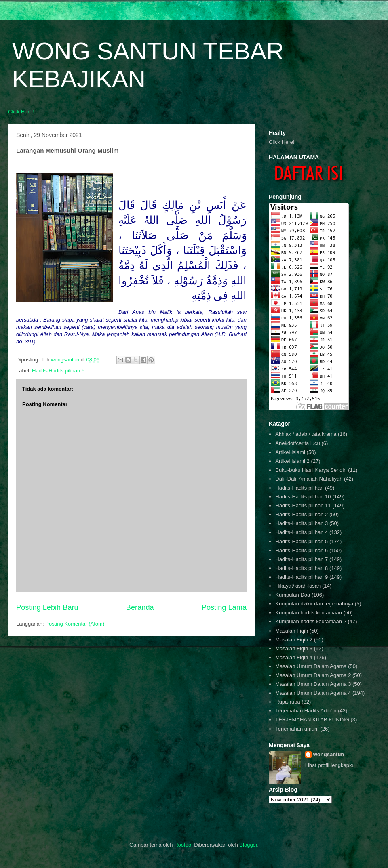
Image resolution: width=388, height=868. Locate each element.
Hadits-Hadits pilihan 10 (303, 497)
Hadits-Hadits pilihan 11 (303, 505)
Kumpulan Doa (293, 595)
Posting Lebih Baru (47, 607)
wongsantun (329, 754)
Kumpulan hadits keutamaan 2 (311, 621)
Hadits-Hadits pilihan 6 (302, 550)
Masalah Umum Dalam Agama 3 (313, 684)
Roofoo (183, 845)
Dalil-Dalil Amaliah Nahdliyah (309, 479)
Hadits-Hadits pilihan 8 (302, 568)
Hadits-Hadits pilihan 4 (302, 532)
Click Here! (21, 112)
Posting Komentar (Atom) (75, 624)
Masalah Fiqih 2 (294, 640)
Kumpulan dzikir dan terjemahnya (314, 604)
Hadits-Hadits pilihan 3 (302, 523)
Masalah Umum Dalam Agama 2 (313, 675)
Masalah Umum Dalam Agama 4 (313, 693)
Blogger (248, 845)
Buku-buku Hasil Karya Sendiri (311, 470)
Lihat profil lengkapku (330, 765)
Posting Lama (224, 607)
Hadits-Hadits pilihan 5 (58, 371)
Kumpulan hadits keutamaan (309, 613)
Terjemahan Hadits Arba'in (306, 711)
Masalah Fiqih (292, 631)
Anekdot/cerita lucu (298, 443)
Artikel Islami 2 (292, 461)
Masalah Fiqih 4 (294, 657)
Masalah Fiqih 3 (294, 648)
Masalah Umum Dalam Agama (311, 666)
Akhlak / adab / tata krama (306, 434)
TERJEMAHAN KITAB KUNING (312, 720)
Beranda (140, 607)
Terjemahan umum (297, 729)
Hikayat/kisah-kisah (298, 586)
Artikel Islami (290, 452)
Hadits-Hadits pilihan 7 (302, 559)
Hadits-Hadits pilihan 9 (302, 577)
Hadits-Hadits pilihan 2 (302, 514)
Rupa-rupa (288, 702)
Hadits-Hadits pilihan (299, 488)
